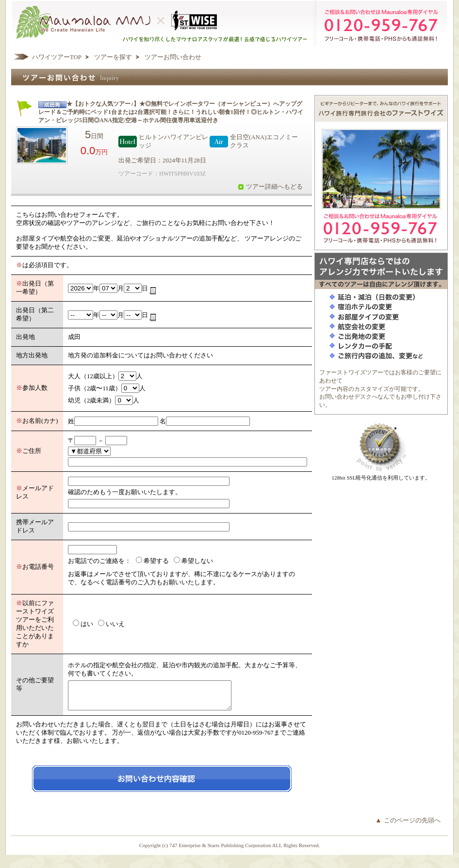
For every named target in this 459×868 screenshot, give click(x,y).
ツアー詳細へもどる (274, 187)
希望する (156, 561)
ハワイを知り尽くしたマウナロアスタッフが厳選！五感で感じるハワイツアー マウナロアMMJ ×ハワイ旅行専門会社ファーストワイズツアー (229, 23)
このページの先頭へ (412, 826)
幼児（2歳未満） (91, 401)
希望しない (197, 561)
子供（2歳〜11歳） (95, 388)
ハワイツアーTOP (57, 57)
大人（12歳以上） (93, 376)
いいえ (115, 624)
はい (87, 624)
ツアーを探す (113, 57)
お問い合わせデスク (345, 397)
